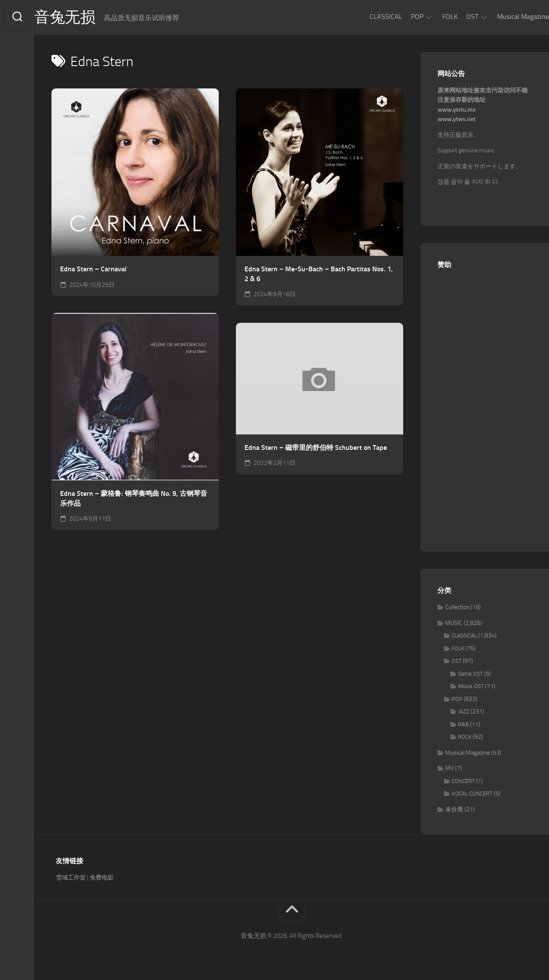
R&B (463, 725)
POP (400, 17)
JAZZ (464, 712)
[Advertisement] (485, 406)
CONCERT (463, 781)
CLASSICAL (369, 17)
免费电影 (102, 878)
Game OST (471, 674)
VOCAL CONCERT (472, 794)
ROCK (465, 737)
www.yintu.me (457, 110)
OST (455, 17)
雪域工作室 (71, 878)
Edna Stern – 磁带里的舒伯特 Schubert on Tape (316, 448)
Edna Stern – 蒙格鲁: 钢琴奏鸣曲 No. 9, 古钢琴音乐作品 (134, 499)
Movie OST (471, 687)
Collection (457, 608)
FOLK (433, 17)
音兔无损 (82, 18)
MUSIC (454, 623)
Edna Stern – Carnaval (93, 269)
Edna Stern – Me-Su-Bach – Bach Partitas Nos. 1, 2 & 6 (319, 274)
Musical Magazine (506, 17)
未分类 (454, 810)
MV (449, 769)
